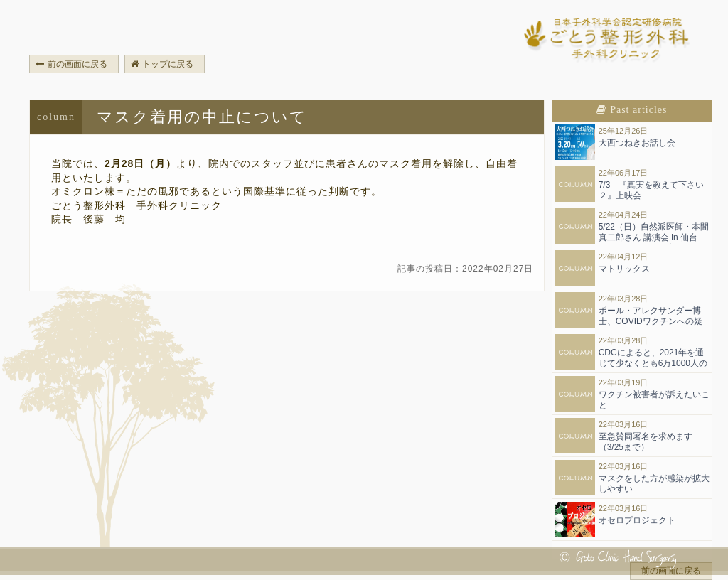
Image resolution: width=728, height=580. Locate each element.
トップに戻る (162, 64)
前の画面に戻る (71, 64)
